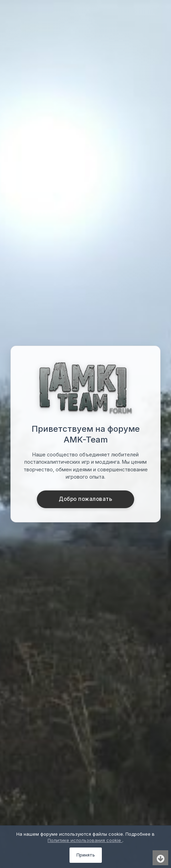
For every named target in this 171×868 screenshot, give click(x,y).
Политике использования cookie (85, 840)
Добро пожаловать (85, 499)
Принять (86, 855)
